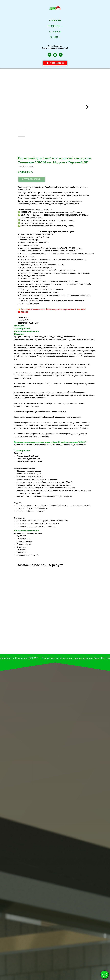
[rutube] (61, 55)
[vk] (49, 55)
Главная (55, 21)
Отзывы (55, 32)
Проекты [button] (54, 26)
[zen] (55, 55)
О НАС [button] (54, 37)
